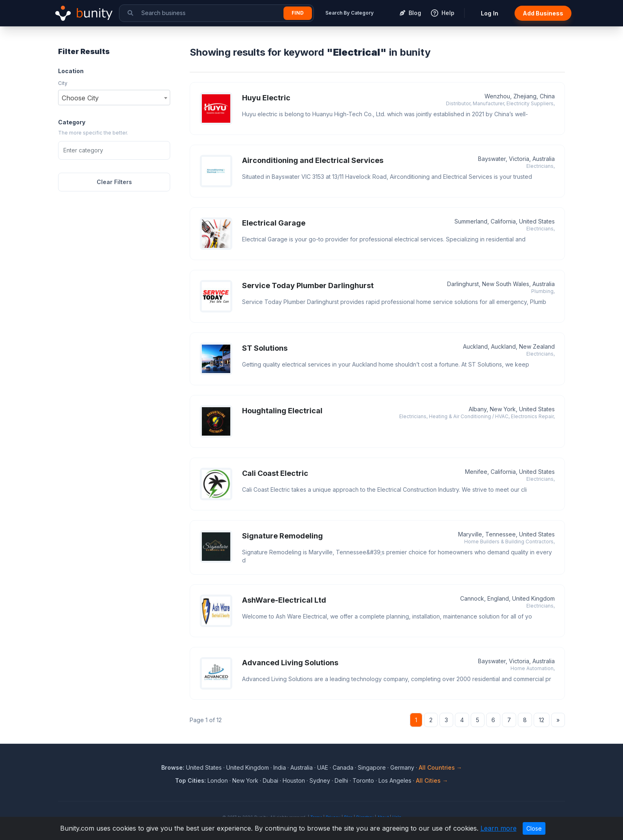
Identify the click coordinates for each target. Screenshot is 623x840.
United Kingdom (248, 767)
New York (245, 780)
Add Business (543, 13)
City (63, 83)
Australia (302, 767)
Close (534, 828)
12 (542, 720)
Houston (294, 780)
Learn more (499, 828)
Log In (490, 13)
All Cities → (432, 780)
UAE (323, 767)
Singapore (372, 767)
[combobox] (114, 98)
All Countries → (440, 767)
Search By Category (349, 13)
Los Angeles (395, 780)
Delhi (341, 780)
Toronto (363, 780)
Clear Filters (114, 182)
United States (204, 767)
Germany (402, 767)
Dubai (270, 780)
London (218, 780)
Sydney (320, 780)
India (280, 767)
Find (298, 13)
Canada (343, 767)
